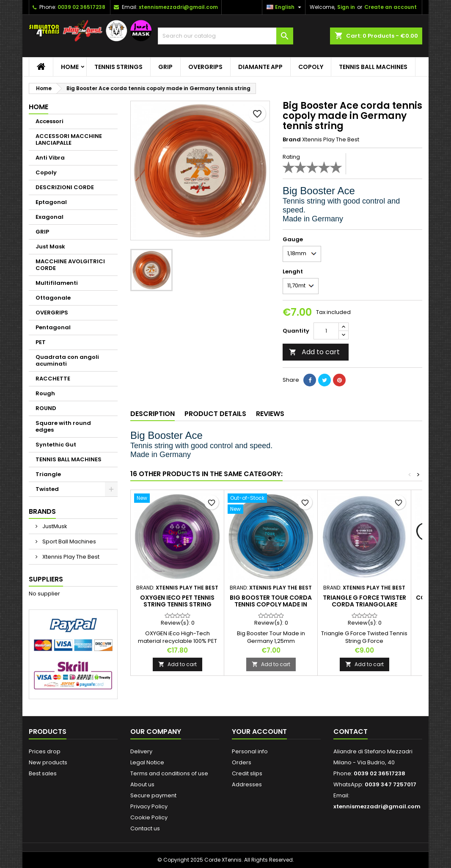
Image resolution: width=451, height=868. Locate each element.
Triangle (48, 474)
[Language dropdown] (285, 7)
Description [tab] (153, 414)
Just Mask (50, 247)
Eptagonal (51, 202)
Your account (259, 732)
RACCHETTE (53, 379)
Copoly (311, 67)
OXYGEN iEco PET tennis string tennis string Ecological (177, 604)
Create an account (390, 7)
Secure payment (153, 795)
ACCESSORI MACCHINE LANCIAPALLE (69, 139)
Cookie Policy (149, 817)
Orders (242, 762)
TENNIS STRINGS (118, 67)
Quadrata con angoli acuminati (67, 360)
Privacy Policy (149, 806)
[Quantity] (326, 331)
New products (48, 762)
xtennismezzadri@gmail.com (178, 7)
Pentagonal (53, 327)
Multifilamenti (57, 283)
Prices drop (45, 751)
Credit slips (247, 773)
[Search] (225, 36)
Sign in (346, 7)
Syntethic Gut (56, 445)
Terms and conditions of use (169, 773)
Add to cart (314, 352)
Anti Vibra (50, 158)
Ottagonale (53, 298)
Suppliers (46, 579)
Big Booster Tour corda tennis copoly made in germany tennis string (271, 604)
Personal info (250, 751)
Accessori (49, 121)
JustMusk (54, 526)
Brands (42, 511)
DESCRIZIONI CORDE (65, 187)
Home (70, 67)
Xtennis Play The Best (70, 557)
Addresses (247, 784)
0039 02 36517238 (81, 7)
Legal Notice (147, 762)
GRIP (165, 67)
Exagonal (49, 217)
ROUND (46, 408)
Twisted (47, 489)
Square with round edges (63, 426)
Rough (45, 393)
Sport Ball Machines (69, 541)
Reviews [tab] (270, 414)
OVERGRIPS (205, 67)
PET (41, 342)
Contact (351, 732)
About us (142, 784)
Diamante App (260, 67)
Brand (292, 140)
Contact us (145, 828)
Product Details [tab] (215, 414)
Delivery (141, 751)
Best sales (43, 773)
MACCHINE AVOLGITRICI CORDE (70, 265)
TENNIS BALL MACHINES (373, 67)
